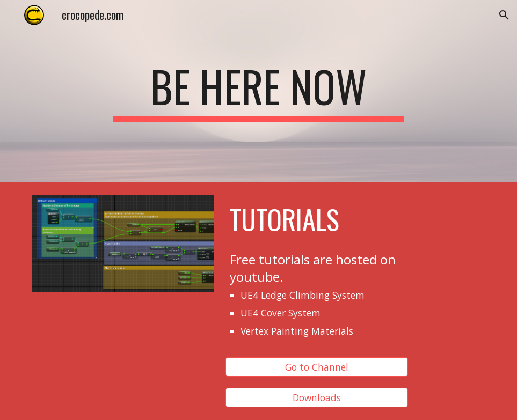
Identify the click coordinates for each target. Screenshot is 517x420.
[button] (504, 15)
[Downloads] (317, 397)
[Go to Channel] (317, 367)
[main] (258, 91)
